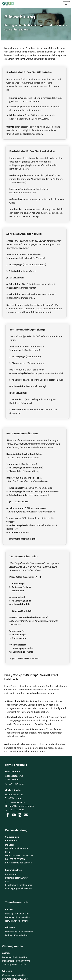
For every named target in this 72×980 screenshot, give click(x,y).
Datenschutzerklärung (16, 867)
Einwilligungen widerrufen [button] (18, 878)
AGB (7, 871)
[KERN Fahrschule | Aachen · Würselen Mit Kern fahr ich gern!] (8, 4)
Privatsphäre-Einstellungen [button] (19, 874)
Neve (22, 977)
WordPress (48, 977)
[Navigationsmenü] (66, 4)
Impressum (11, 864)
